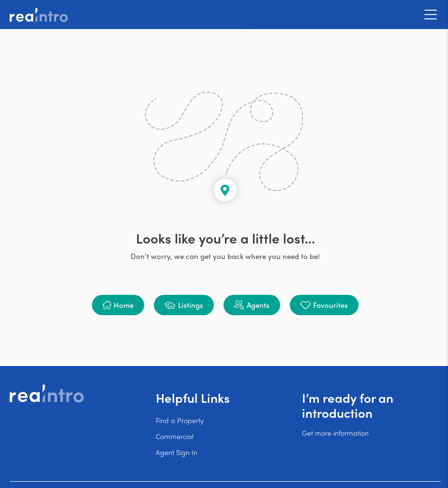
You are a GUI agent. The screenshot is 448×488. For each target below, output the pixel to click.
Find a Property (180, 420)
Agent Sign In (177, 452)
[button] (118, 305)
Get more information (335, 433)
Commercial (175, 436)
